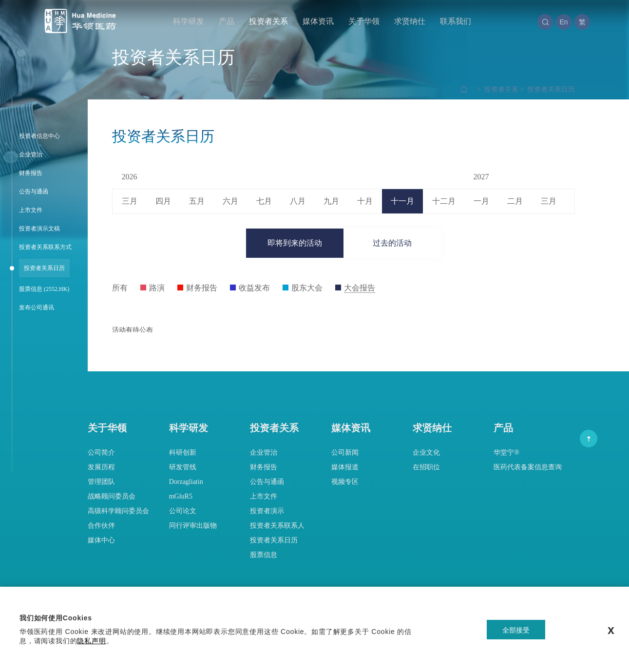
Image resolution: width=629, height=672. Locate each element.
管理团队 (101, 482)
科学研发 (189, 21)
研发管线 (183, 467)
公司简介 (101, 452)
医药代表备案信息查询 (528, 467)
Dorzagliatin (186, 482)
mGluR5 (181, 496)
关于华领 (364, 21)
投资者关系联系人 (277, 526)
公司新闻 (345, 452)
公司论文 (183, 511)
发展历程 (101, 467)
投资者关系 (268, 21)
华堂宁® (506, 452)
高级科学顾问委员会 (118, 511)
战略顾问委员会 (112, 496)
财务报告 (264, 467)
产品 (227, 21)
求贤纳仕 (410, 21)
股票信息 (264, 555)
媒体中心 (101, 540)
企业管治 (264, 452)
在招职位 (426, 467)
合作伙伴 (101, 526)
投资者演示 (267, 511)
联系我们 (456, 21)
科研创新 (183, 452)
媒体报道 (345, 467)
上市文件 (264, 496)
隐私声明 (91, 641)
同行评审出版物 (193, 526)
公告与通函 (267, 482)
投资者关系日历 (547, 89)
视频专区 (345, 482)
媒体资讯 (318, 21)
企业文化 (426, 452)
